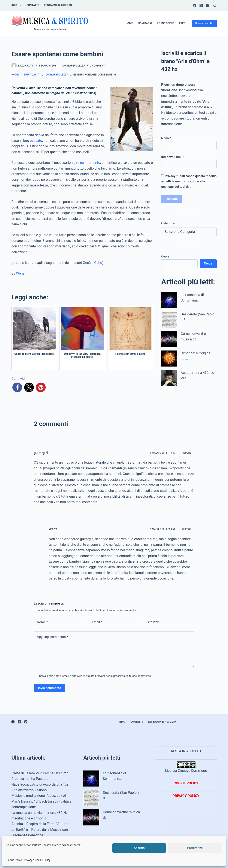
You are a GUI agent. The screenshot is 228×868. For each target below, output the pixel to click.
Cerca (165, 256)
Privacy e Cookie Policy (37, 860)
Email (97, 622)
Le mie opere (166, 23)
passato (36, 141)
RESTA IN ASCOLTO (186, 751)
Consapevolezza (74, 66)
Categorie (168, 223)
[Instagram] (208, 5)
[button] (17, 387)
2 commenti (98, 66)
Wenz (20, 273)
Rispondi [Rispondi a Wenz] (187, 529)
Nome (42, 622)
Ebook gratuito (204, 23)
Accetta (139, 848)
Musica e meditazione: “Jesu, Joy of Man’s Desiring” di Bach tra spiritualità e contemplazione (41, 801)
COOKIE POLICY (186, 783)
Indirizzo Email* (189, 160)
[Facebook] (195, 5)
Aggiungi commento (53, 637)
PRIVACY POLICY (186, 796)
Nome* (189, 142)
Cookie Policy (14, 860)
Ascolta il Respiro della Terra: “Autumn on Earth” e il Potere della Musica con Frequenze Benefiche (40, 830)
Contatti (32, 5)
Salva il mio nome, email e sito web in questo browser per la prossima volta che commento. (95, 676)
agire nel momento (86, 163)
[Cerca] (215, 5)
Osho (98, 263)
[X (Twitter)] (201, 5)
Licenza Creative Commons (186, 767)
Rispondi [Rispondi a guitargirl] (187, 453)
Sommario (145, 23)
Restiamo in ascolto (58, 5)
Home (129, 23)
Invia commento (50, 688)
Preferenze (195, 848)
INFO (17, 5)
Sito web (153, 622)
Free (182, 23)
